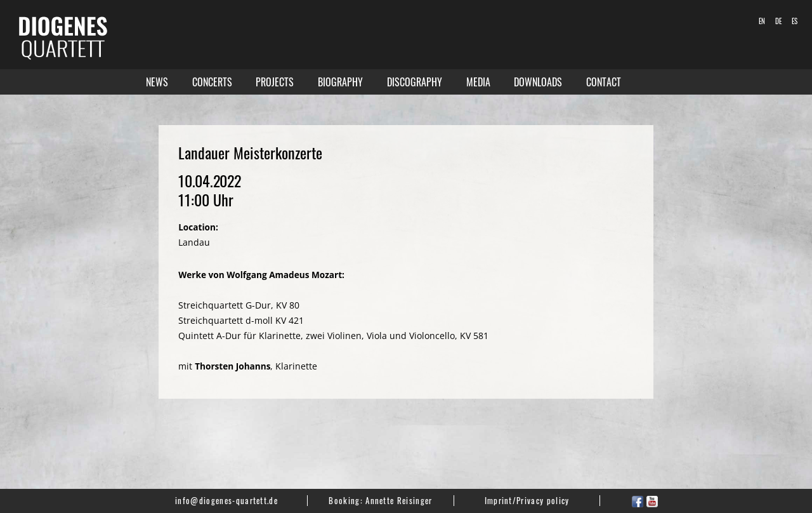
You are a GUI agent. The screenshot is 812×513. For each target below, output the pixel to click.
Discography (415, 82)
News (157, 82)
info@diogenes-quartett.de (226, 500)
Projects (275, 82)
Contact (604, 82)
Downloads (538, 82)
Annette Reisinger (399, 500)
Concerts (212, 82)
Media (478, 82)
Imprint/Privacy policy (527, 500)
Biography (340, 82)
